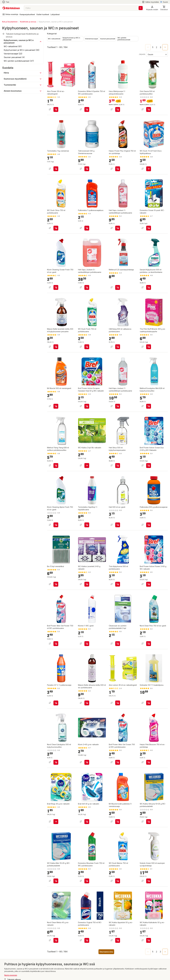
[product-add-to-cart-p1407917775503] (56, 228)
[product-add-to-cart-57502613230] (149, 466)
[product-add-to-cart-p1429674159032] (87, 406)
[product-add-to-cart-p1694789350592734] (149, 940)
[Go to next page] (165, 47)
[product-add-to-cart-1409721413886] (118, 584)
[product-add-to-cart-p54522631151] (118, 287)
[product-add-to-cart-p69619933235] (118, 940)
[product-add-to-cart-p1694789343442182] (149, 525)
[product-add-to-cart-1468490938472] (87, 703)
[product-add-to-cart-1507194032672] (56, 169)
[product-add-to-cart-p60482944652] (118, 466)
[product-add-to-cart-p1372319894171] (87, 466)
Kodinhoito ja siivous (28, 22)
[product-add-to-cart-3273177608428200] (56, 584)
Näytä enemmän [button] (11, 975)
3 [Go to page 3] (160, 47)
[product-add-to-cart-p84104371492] (56, 109)
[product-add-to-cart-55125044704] (87, 287)
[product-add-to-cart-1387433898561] (149, 703)
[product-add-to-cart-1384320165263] (56, 466)
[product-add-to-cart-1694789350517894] (118, 525)
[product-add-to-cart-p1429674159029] (149, 584)
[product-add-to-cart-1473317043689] (87, 762)
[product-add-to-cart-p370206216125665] (149, 644)
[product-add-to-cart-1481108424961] (149, 762)
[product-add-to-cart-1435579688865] (87, 228)
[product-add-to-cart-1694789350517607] (56, 287)
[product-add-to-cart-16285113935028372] (87, 584)
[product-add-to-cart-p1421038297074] (87, 109)
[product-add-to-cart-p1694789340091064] (149, 109)
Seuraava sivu (106, 952)
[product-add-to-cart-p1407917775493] (56, 406)
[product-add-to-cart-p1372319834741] (118, 822)
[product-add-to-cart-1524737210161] (149, 287)
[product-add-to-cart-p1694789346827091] (87, 644)
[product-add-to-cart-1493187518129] (118, 406)
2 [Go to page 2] (157, 47)
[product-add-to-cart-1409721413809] (118, 109)
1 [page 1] (153, 47)
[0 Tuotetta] (164, 8)
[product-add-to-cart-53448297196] (149, 881)
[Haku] (141, 8)
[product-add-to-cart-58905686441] (87, 525)
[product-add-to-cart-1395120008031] (87, 940)
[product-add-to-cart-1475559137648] (56, 703)
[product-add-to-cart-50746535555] (56, 644)
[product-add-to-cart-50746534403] (118, 762)
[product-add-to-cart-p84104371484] (118, 703)
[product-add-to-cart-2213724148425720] (149, 228)
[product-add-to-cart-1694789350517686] (56, 525)
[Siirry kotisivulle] (11, 8)
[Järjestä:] (157, 54)
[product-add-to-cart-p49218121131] (118, 228)
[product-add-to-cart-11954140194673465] (118, 347)
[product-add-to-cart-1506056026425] (118, 644)
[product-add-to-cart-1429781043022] (87, 169)
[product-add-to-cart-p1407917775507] (87, 347)
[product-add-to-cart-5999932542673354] (56, 822)
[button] (152, 8)
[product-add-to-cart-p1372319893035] (87, 881)
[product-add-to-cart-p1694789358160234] (149, 822)
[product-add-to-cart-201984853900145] (87, 822)
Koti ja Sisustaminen (10, 22)
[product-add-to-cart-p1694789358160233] (56, 881)
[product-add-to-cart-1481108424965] (118, 169)
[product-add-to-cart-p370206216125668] (56, 940)
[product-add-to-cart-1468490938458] (56, 347)
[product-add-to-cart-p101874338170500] (149, 347)
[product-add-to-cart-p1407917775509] (118, 881)
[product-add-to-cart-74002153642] (56, 762)
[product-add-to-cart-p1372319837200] (149, 406)
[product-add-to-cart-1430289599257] (149, 169)
